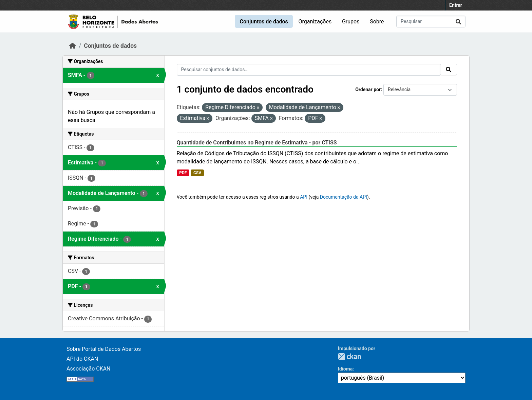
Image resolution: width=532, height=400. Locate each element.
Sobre (377, 22)
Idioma (345, 369)
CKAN (349, 356)
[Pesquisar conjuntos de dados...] (431, 22)
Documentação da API (344, 197)
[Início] (73, 46)
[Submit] (458, 22)
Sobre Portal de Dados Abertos (104, 349)
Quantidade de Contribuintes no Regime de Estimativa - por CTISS (257, 143)
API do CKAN (82, 359)
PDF (183, 173)
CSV (197, 173)
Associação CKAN (89, 369)
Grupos (351, 22)
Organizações (315, 22)
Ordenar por (368, 89)
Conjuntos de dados (264, 22)
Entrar (456, 5)
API (304, 197)
